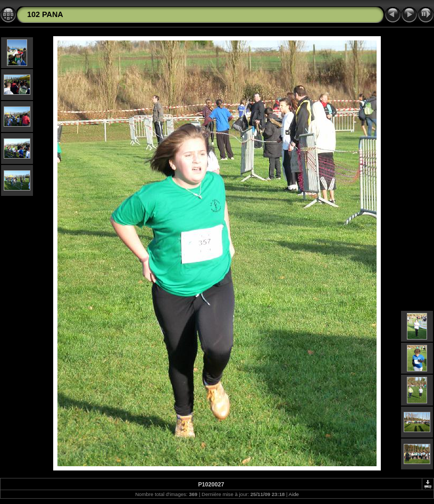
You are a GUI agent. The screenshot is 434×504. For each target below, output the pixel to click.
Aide (294, 494)
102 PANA (45, 14)
